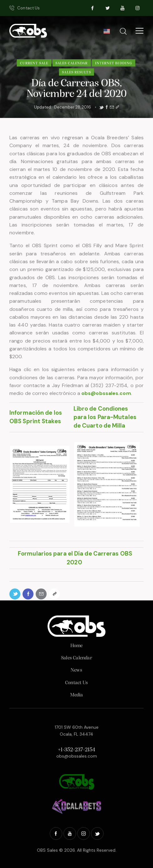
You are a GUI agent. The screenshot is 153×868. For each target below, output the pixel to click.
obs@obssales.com (77, 756)
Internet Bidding (114, 63)
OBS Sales (47, 850)
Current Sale (34, 63)
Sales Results (76, 72)
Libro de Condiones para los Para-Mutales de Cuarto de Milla (105, 417)
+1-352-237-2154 (76, 750)
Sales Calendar (71, 63)
